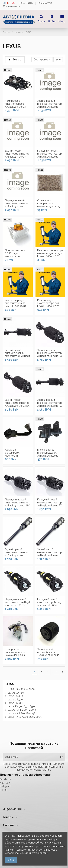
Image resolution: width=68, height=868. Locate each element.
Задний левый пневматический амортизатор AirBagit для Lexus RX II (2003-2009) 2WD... (18, 356)
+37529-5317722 (45, 3)
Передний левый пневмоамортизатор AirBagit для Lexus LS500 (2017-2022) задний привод (17, 206)
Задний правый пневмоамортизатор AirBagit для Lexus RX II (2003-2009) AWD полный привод (50, 356)
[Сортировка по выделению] (42, 60)
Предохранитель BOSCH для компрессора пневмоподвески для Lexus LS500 (17, 256)
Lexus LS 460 (15, 696)
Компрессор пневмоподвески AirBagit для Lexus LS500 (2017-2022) (16, 105)
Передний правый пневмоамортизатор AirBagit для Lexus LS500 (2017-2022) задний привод (50, 157)
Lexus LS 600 (15, 703)
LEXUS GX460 (16, 693)
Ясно (11, 860)
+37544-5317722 (27, 3)
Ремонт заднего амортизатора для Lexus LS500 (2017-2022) (48, 305)
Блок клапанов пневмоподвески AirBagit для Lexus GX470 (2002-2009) (49, 454)
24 (58, 60)
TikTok (4, 790)
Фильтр (15, 60)
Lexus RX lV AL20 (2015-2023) (25, 717)
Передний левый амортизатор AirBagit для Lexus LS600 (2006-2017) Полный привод (50, 605)
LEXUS (10, 684)
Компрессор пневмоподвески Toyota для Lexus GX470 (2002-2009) (16, 654)
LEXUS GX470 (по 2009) (21, 689)
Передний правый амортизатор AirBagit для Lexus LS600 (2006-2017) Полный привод (17, 605)
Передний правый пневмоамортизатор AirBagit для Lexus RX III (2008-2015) (17, 504)
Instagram (6, 786)
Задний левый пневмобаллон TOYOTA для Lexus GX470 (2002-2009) (49, 654)
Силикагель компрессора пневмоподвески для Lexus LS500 (50, 205)
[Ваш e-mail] (30, 757)
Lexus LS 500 (15, 700)
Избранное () (11, 7)
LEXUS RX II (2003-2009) (22, 710)
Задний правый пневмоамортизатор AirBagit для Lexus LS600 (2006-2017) (17, 554)
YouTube (5, 783)
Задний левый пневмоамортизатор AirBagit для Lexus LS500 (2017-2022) (17, 155)
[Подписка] (62, 757)
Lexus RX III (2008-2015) (21, 713)
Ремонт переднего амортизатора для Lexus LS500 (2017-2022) (16, 305)
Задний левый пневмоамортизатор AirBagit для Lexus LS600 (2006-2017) (50, 554)
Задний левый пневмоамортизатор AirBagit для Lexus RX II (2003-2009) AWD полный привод (17, 406)
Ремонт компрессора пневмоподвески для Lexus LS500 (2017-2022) (50, 255)
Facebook (6, 779)
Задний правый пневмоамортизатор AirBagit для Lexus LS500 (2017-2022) (50, 105)
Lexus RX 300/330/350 (21, 706)
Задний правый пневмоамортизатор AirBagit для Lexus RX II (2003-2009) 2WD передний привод (50, 406)
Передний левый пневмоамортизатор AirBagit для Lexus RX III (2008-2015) (50, 504)
